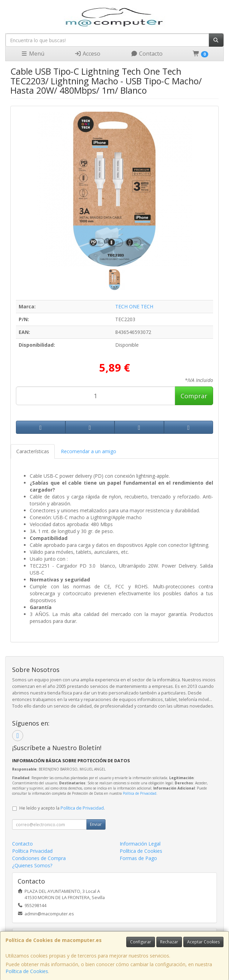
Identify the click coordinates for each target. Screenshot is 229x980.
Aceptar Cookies (203, 942)
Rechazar (169, 942)
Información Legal (140, 844)
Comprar (194, 396)
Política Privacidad (32, 851)
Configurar (141, 942)
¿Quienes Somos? (32, 865)
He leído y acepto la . (62, 808)
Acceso (87, 54)
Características (33, 451)
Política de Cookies (27, 971)
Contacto (147, 54)
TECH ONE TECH (134, 306)
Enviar (96, 824)
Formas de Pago (138, 858)
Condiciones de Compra (39, 858)
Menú (33, 54)
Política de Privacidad (140, 793)
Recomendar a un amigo (89, 451)
